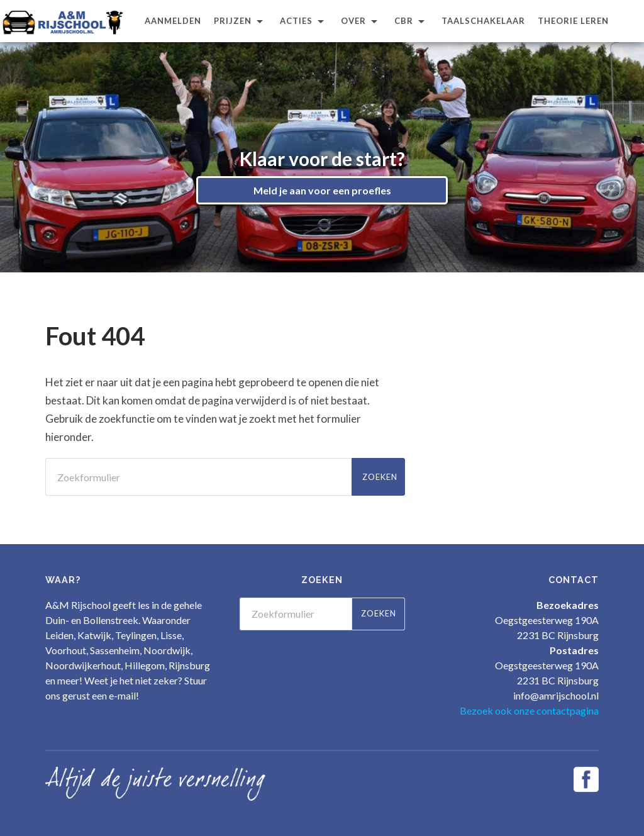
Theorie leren (573, 21)
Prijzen (233, 21)
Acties (296, 21)
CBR (404, 21)
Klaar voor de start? (322, 159)
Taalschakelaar (483, 21)
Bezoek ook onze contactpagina (529, 711)
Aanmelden (173, 21)
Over (353, 21)
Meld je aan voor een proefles (322, 190)
